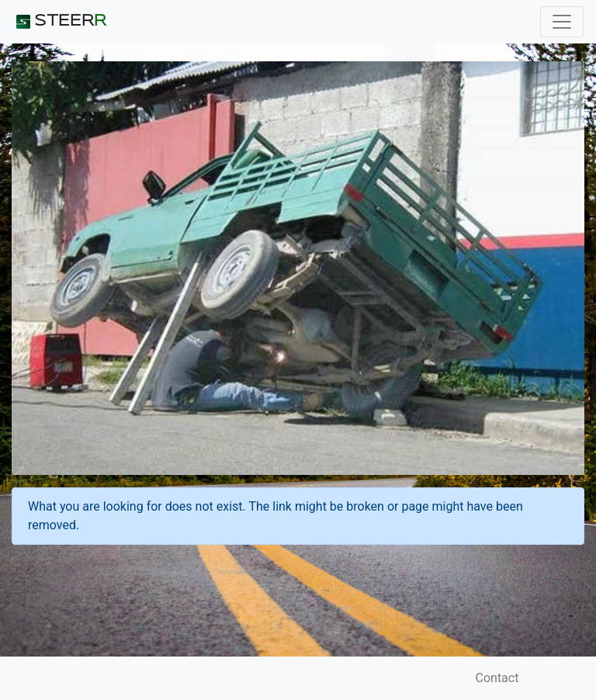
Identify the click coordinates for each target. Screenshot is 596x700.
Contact (497, 678)
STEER (59, 22)
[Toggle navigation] (562, 22)
